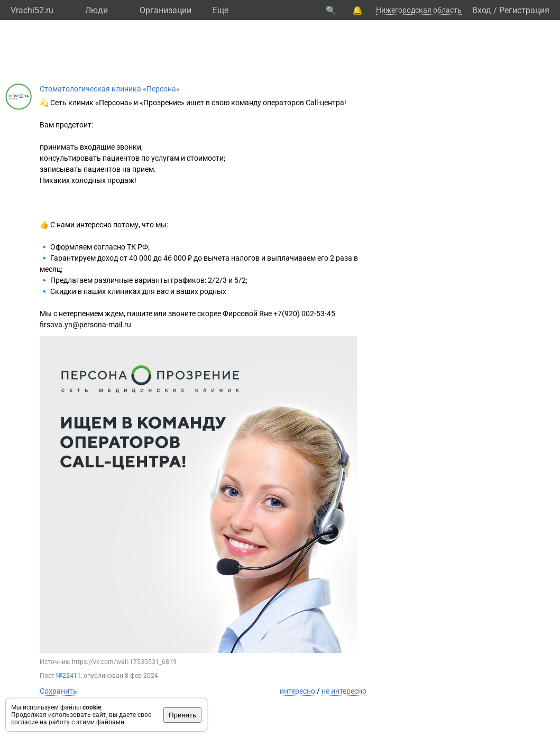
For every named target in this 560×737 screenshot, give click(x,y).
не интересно (344, 691)
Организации (166, 10)
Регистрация (524, 10)
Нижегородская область (419, 10)
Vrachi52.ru (32, 10)
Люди (97, 10)
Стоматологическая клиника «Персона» (110, 89)
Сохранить (58, 691)
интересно (297, 691)
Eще (221, 10)
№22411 (68, 676)
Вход (482, 10)
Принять (182, 715)
